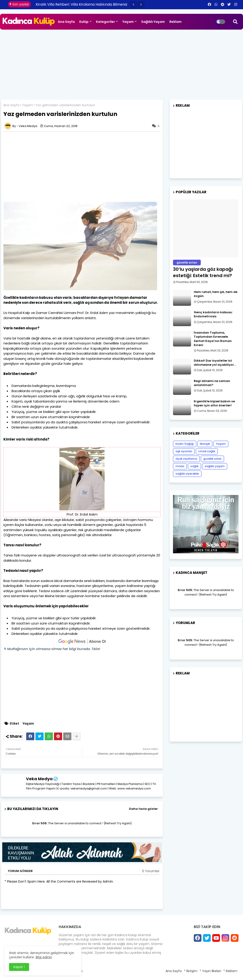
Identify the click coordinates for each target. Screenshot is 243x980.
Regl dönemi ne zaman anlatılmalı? (212, 383)
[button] (133, 5)
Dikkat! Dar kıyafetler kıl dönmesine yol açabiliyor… (215, 363)
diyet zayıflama (186, 459)
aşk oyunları (184, 451)
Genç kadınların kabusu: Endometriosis (213, 314)
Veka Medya (39, 779)
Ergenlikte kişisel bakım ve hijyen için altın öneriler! (214, 403)
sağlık (194, 466)
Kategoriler (105, 22)
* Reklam (230, 971)
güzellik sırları (212, 459)
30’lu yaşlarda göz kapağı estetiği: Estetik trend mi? (203, 272)
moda (180, 466)
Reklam (175, 22)
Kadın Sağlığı (185, 444)
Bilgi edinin (44, 957)
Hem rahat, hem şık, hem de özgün (216, 294)
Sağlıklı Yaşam (153, 22)
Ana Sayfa (66, 22)
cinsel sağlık (207, 451)
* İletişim (191, 971)
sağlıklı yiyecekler (187, 474)
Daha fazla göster (143, 809)
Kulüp (84, 22)
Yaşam (128, 22)
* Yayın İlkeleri (210, 971)
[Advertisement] (121, 64)
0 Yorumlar (151, 871)
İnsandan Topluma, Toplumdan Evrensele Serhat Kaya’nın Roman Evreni (213, 339)
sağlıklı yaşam (215, 466)
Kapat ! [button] (19, 967)
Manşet (205, 444)
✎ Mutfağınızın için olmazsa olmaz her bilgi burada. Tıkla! (52, 649)
